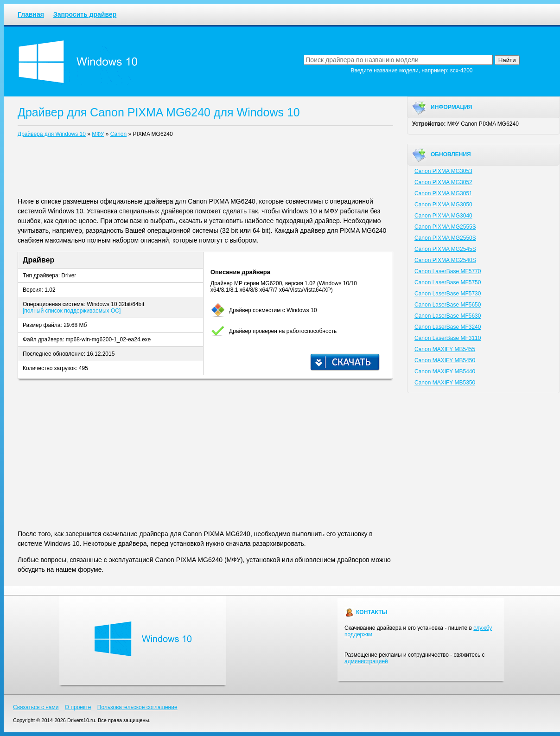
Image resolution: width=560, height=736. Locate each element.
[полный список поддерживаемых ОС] (72, 311)
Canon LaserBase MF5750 (448, 282)
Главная (31, 14)
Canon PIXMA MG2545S (445, 249)
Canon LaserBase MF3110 (448, 338)
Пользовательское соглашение (137, 707)
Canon (118, 134)
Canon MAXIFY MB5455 (445, 349)
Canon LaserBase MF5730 (448, 294)
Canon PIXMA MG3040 (443, 216)
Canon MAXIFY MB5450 (445, 360)
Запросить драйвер (85, 14)
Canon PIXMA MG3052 (443, 182)
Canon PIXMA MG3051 (443, 193)
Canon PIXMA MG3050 (443, 205)
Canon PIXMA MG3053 (443, 171)
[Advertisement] (205, 169)
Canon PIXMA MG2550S (445, 238)
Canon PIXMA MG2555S (445, 227)
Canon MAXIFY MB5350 (445, 383)
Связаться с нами (36, 707)
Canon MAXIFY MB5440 (445, 371)
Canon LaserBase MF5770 (448, 271)
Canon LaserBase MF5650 (448, 305)
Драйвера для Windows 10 (52, 134)
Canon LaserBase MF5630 (448, 316)
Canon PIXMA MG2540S (445, 260)
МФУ (98, 134)
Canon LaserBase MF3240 (448, 327)
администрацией (366, 661)
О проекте (78, 707)
